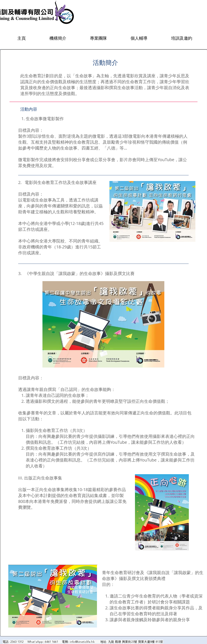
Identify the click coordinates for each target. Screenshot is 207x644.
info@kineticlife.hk (82, 642)
